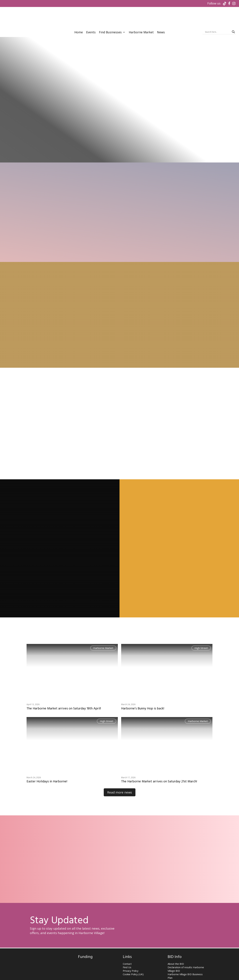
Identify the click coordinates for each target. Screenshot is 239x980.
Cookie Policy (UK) (133, 960)
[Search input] (218, 11)
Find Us (127, 953)
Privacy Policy (131, 957)
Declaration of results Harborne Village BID (186, 955)
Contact (127, 950)
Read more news (119, 779)
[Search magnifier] (233, 11)
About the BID (176, 950)
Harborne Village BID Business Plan (185, 962)
